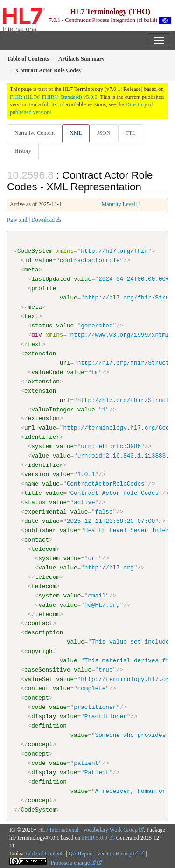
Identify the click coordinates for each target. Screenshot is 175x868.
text (31, 316)
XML (76, 133)
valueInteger (52, 409)
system (42, 446)
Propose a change (73, 862)
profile (44, 288)
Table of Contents (45, 853)
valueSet (38, 679)
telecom (44, 549)
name (31, 484)
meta (31, 270)
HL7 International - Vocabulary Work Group (88, 829)
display (44, 716)
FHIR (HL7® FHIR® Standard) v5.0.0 (54, 97)
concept (37, 697)
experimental (45, 512)
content (37, 688)
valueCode (47, 372)
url (65, 363)
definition (49, 725)
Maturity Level (119, 204)
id (28, 260)
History (23, 151)
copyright (40, 651)
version (37, 474)
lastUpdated (51, 279)
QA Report (81, 853)
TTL (131, 133)
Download (43, 220)
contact (37, 539)
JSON (104, 133)
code (38, 707)
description (44, 632)
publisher (40, 530)
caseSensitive (47, 670)
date (31, 521)
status (42, 326)
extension (40, 354)
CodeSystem (35, 251)
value (44, 260)
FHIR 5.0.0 (94, 837)
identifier (42, 437)
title (33, 493)
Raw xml (17, 220)
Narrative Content (35, 133)
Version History (118, 853)
